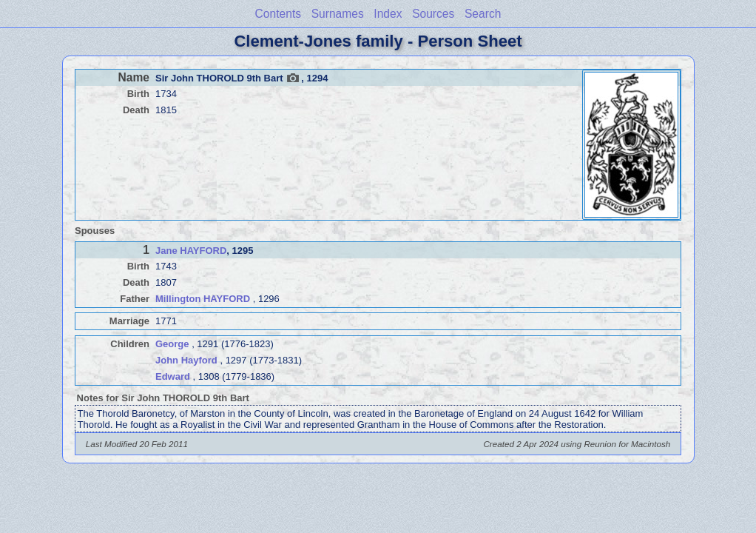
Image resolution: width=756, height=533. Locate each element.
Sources (433, 14)
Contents (278, 14)
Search (483, 14)
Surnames (338, 14)
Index (388, 14)
